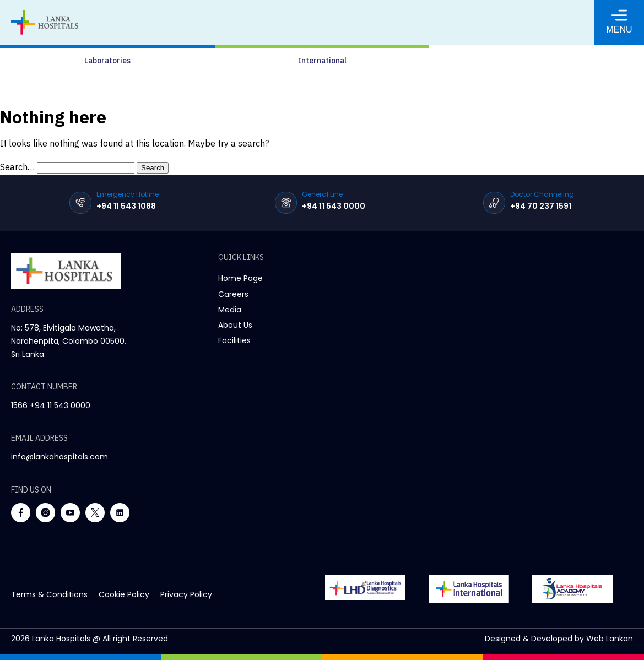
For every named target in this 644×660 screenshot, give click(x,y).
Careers (233, 294)
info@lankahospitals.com (59, 457)
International (322, 61)
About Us (235, 325)
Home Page (240, 278)
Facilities (234, 340)
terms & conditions (49, 594)
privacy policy (186, 594)
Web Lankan (610, 639)
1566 (19, 405)
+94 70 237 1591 (541, 206)
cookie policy (124, 594)
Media (230, 310)
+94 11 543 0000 (334, 206)
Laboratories (107, 61)
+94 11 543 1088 (126, 206)
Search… (17, 167)
